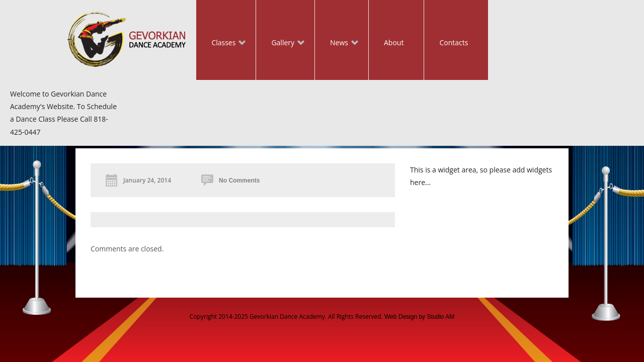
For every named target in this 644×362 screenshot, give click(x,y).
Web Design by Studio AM (419, 317)
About (394, 42)
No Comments (239, 180)
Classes (221, 43)
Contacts (454, 42)
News (337, 43)
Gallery (280, 43)
